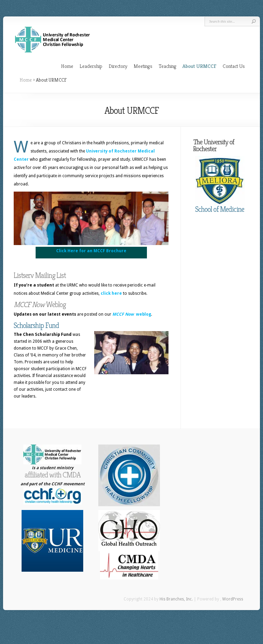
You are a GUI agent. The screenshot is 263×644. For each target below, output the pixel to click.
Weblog (40, 305)
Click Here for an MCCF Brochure (91, 251)
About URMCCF (199, 66)
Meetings (143, 66)
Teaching (167, 66)
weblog (132, 314)
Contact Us (234, 66)
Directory (118, 66)
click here (111, 293)
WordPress (233, 599)
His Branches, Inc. (176, 599)
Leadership (91, 66)
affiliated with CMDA (53, 475)
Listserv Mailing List (40, 275)
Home (67, 66)
